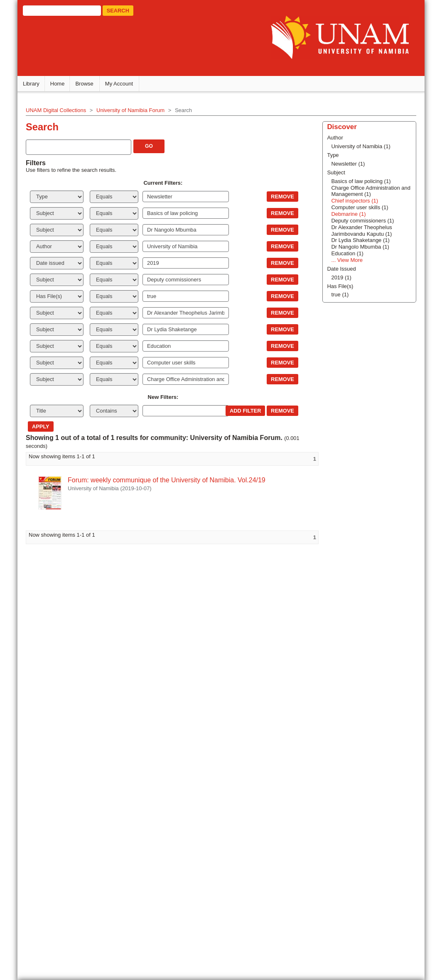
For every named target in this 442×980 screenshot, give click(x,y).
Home (62, 85)
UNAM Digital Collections (60, 111)
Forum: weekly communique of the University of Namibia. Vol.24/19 (171, 481)
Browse (89, 85)
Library (35, 85)
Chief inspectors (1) (343, 643)
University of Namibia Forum (135, 111)
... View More (336, 702)
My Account (123, 85)
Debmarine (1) (337, 656)
